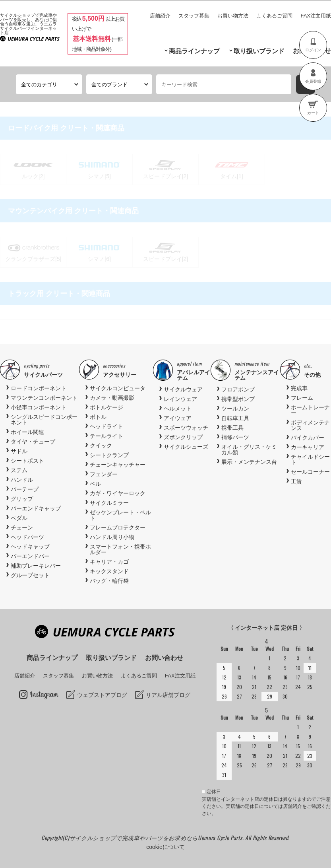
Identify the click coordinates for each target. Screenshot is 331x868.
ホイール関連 (27, 432)
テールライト (106, 436)
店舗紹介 (160, 16)
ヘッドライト (106, 426)
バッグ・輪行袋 (109, 581)
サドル (19, 451)
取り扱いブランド (259, 51)
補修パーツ (235, 437)
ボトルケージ (106, 407)
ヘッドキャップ (30, 547)
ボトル (98, 417)
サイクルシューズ (186, 447)
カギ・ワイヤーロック (118, 493)
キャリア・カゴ (109, 562)
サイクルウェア (183, 389)
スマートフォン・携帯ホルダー (120, 549)
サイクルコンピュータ (118, 388)
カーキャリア (308, 447)
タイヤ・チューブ (33, 442)
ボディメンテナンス (310, 425)
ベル (95, 484)
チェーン (22, 527)
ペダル (19, 518)
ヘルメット (178, 409)
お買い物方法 (233, 16)
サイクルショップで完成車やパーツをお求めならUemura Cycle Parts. (157, 838)
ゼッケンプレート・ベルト (120, 515)
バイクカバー (308, 438)
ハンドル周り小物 (112, 537)
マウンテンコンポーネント (44, 398)
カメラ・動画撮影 (112, 398)
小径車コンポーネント (39, 407)
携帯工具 (232, 428)
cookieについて (165, 847)
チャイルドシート (310, 459)
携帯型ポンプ (238, 399)
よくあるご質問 (274, 16)
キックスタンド (109, 571)
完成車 (299, 388)
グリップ (22, 499)
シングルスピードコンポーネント (44, 420)
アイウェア (178, 418)
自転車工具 (235, 418)
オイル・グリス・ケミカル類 (249, 450)
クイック (101, 446)
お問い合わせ (164, 658)
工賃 (296, 481)
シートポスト (27, 461)
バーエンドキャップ (36, 508)
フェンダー (104, 474)
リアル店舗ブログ (168, 695)
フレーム (302, 398)
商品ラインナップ (194, 51)
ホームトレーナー (310, 410)
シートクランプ (109, 455)
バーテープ (25, 489)
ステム (19, 470)
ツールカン (235, 409)
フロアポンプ (238, 389)
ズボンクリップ (183, 437)
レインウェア (180, 399)
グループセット (30, 575)
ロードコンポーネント (39, 388)
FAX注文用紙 (316, 16)
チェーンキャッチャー (118, 465)
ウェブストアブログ (102, 695)
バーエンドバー (30, 556)
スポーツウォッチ (186, 428)
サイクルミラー (109, 503)
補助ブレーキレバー (36, 566)
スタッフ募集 (194, 16)
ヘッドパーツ (27, 537)
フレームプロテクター (118, 527)
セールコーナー (310, 472)
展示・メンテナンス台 (249, 462)
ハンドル (22, 480)
